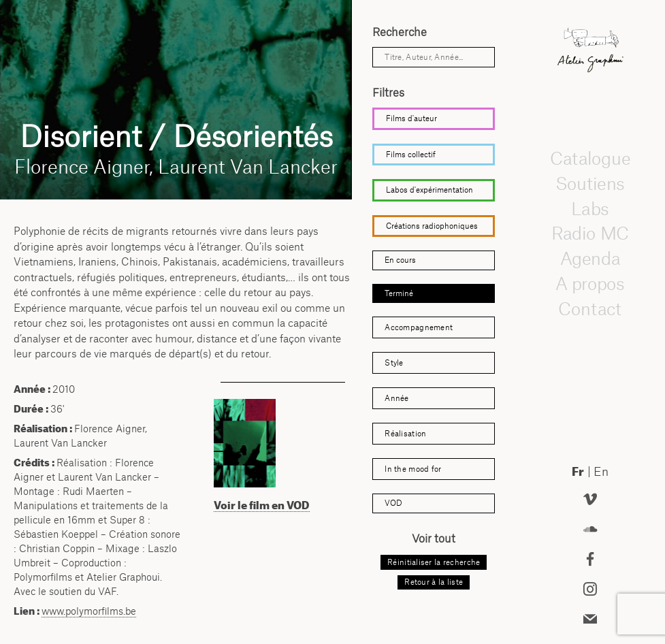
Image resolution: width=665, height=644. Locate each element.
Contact (590, 308)
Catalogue (590, 158)
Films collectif (411, 155)
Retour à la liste (434, 582)
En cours (400, 260)
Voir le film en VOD (262, 505)
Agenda (590, 258)
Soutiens (590, 183)
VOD (393, 503)
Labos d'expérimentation (429, 190)
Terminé (399, 293)
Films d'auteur (411, 118)
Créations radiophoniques (432, 226)
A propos (590, 283)
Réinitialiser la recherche (434, 562)
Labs (590, 208)
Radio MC (590, 233)
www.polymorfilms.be (89, 611)
